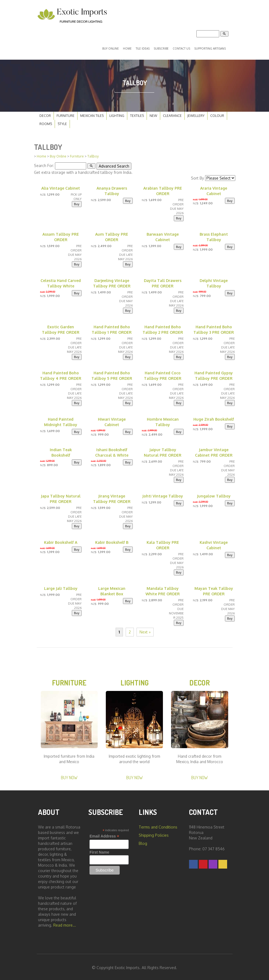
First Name (99, 852)
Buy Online (111, 48)
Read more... (65, 925)
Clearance (172, 115)
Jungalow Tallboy (214, 495)
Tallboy (93, 156)
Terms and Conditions (158, 826)
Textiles (137, 115)
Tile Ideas (143, 48)
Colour (217, 115)
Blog (143, 843)
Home (127, 48)
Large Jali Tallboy (61, 588)
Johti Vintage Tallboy (163, 495)
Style (62, 123)
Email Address (104, 836)
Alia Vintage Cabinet (61, 187)
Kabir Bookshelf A (61, 541)
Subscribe (161, 48)
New (153, 115)
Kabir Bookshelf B (112, 541)
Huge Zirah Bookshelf (214, 418)
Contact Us (181, 48)
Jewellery (196, 115)
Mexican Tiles (92, 115)
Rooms (46, 123)
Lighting (117, 115)
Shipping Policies (154, 835)
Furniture (66, 115)
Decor (45, 115)
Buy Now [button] (69, 777)
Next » (145, 631)
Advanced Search (114, 165)
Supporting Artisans (210, 48)
